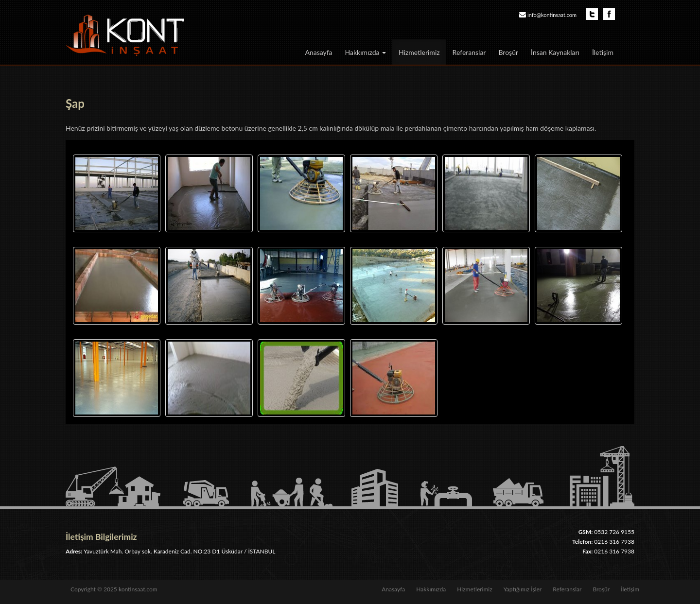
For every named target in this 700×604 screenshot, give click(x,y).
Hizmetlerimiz (419, 52)
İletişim (603, 52)
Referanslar (469, 52)
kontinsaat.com (138, 589)
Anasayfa (318, 52)
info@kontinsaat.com (552, 15)
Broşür (508, 52)
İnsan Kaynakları (555, 52)
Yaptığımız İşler (523, 589)
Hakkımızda (366, 52)
